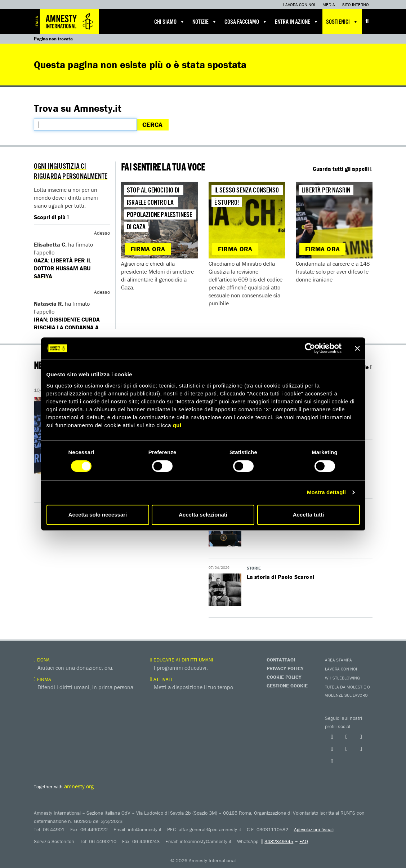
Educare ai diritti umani (182, 660)
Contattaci (281, 660)
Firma (43, 679)
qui (177, 425)
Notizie (205, 22)
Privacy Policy (285, 668)
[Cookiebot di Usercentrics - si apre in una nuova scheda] (310, 348)
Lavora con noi (299, 5)
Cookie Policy (284, 677)
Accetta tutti (309, 515)
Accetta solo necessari (98, 515)
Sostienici (342, 22)
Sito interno (356, 5)
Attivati (161, 679)
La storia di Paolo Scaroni (280, 577)
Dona (42, 660)
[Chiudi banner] (357, 348)
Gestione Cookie (287, 686)
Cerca (153, 125)
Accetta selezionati (203, 515)
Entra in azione (297, 22)
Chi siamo (170, 22)
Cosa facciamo (246, 22)
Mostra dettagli (326, 492)
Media (329, 5)
